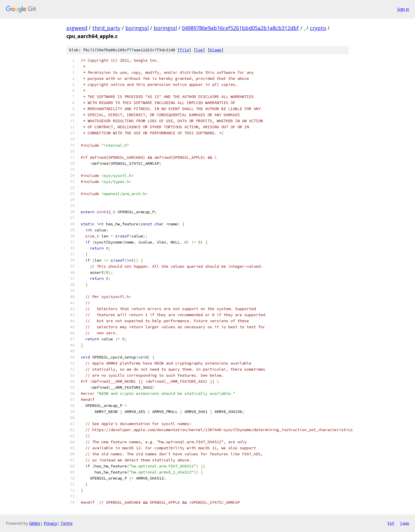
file (184, 50)
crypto (318, 28)
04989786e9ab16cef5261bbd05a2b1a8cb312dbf (240, 28)
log (199, 50)
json (405, 523)
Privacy (50, 523)
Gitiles (35, 523)
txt (391, 523)
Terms (67, 523)
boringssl (137, 28)
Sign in (403, 9)
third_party (106, 28)
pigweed (77, 28)
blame (216, 50)
